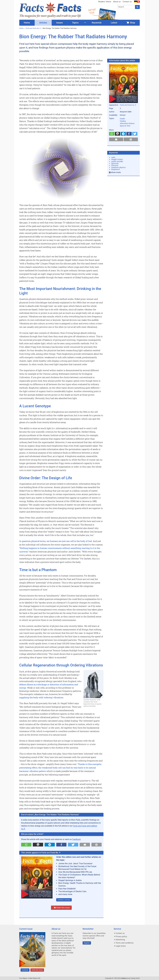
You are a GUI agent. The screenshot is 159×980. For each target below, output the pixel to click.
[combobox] (126, 7)
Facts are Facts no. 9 (128, 105)
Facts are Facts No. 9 (33, 28)
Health (122, 119)
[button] (26, 845)
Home (21, 28)
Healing (123, 121)
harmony (115, 163)
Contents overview (64, 900)
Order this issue (61, 908)
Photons (115, 165)
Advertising (120, 940)
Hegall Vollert (117, 159)
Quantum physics (118, 167)
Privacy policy (121, 936)
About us (117, 2)
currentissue (92, 11)
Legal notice (121, 946)
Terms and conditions (125, 943)
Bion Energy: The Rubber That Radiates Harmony (60, 28)
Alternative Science (127, 123)
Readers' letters (105, 2)
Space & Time (125, 126)
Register (87, 943)
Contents (25, 970)
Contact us (127, 2)
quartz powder (117, 161)
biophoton (116, 169)
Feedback (76, 839)
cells (113, 157)
